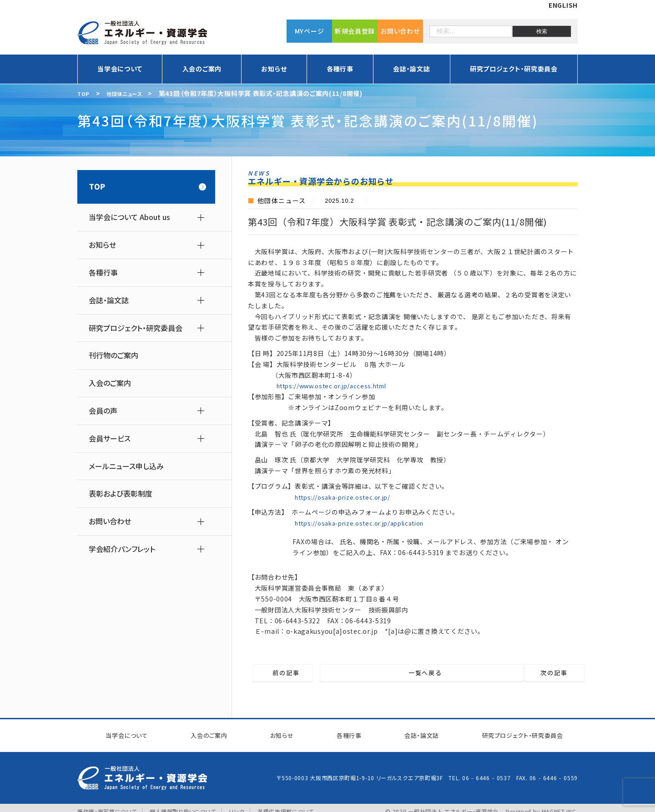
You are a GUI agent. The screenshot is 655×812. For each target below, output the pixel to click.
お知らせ (274, 69)
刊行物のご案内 (113, 355)
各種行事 (340, 69)
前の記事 (302, 673)
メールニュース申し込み (126, 466)
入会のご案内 (202, 69)
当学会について (120, 69)
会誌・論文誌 (411, 69)
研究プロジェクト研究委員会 (515, 732)
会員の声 (103, 411)
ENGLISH (563, 5)
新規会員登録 (355, 30)
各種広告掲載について (286, 804)
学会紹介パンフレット (122, 549)
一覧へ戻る (419, 673)
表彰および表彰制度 (121, 494)
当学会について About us (129, 217)
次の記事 (539, 673)
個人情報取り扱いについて (183, 804)
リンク (237, 804)
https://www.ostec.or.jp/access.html (337, 386)
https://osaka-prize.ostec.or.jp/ (347, 497)
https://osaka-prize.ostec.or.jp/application (366, 523)
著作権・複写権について (107, 804)
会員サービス (110, 439)
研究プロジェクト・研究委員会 (514, 69)
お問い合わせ (400, 30)
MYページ (310, 30)
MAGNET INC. (559, 804)
